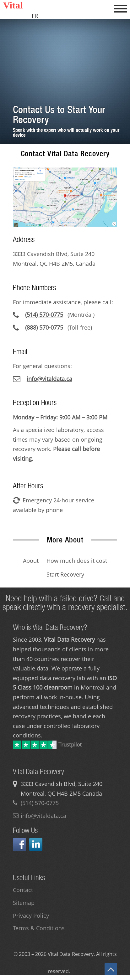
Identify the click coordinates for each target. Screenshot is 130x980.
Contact (23, 890)
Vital (13, 5)
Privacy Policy (31, 916)
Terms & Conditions (39, 928)
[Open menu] (121, 8)
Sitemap (24, 903)
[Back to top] (111, 969)
